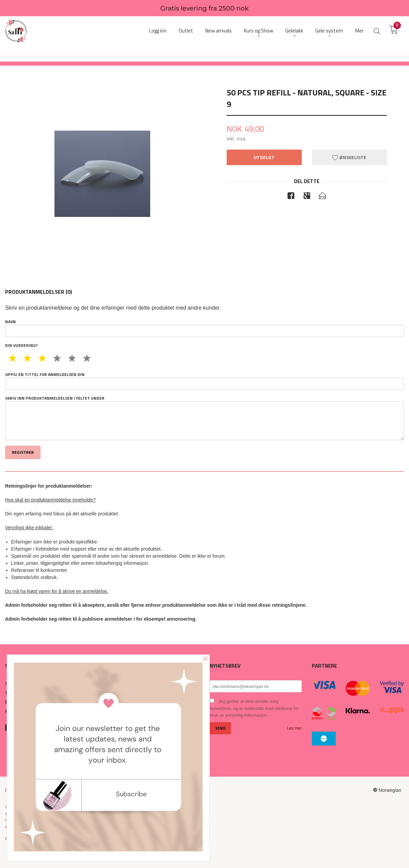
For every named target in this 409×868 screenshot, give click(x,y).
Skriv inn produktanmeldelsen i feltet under (204, 418)
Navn (204, 328)
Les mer (294, 728)
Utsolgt (264, 157)
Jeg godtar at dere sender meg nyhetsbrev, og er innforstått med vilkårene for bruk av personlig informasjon (254, 708)
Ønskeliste (349, 157)
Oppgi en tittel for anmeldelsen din (204, 381)
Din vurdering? (21, 346)
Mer (359, 31)
